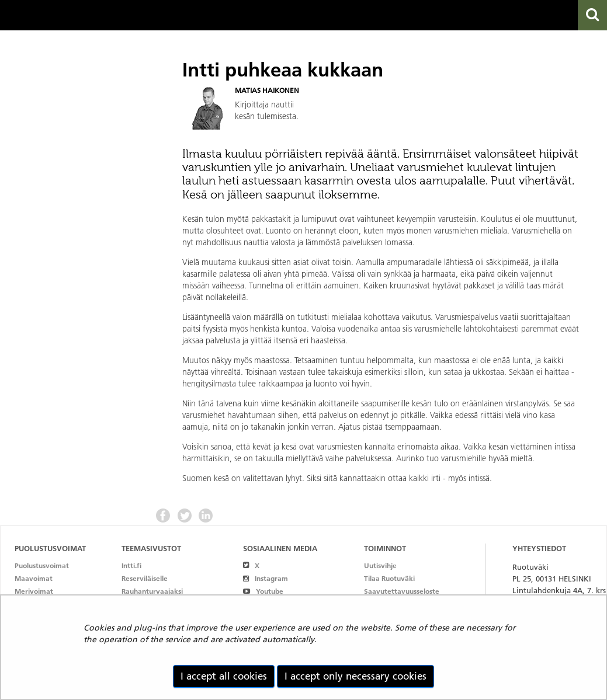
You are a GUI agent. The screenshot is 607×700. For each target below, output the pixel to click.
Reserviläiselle (145, 578)
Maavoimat (34, 578)
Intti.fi (131, 565)
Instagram (266, 578)
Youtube (263, 591)
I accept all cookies (224, 676)
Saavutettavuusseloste (402, 591)
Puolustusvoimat (42, 565)
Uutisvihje (380, 565)
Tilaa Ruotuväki (389, 578)
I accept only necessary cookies (355, 676)
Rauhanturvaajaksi (152, 591)
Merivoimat (34, 591)
